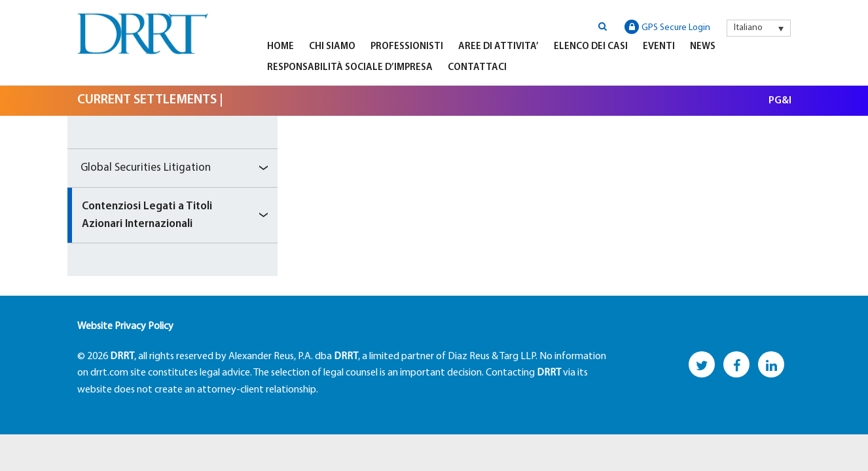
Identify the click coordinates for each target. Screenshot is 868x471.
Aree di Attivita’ (498, 47)
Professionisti (407, 47)
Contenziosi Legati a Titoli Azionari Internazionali (147, 215)
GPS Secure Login (667, 27)
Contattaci (477, 68)
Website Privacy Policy (125, 326)
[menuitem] (759, 28)
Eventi (659, 47)
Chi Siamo (332, 47)
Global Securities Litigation (146, 168)
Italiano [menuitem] (748, 28)
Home (280, 47)
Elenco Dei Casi (591, 47)
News (703, 47)
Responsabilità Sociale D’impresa (350, 68)
